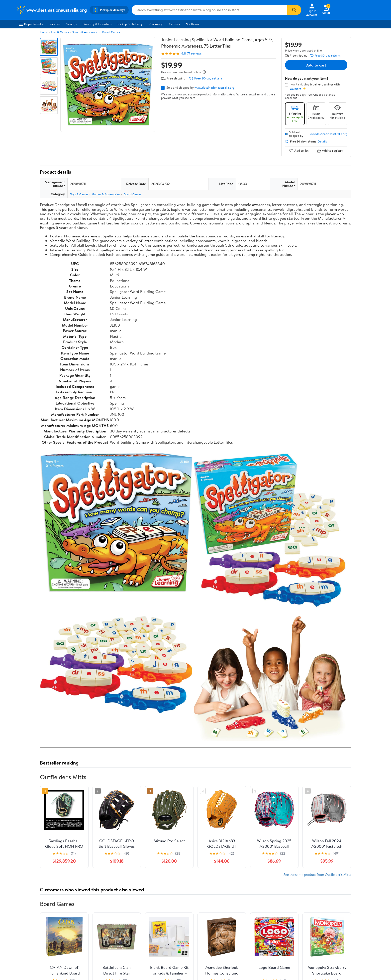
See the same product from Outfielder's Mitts (317, 875)
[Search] (294, 10)
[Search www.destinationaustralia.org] (209, 10)
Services (54, 24)
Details (322, 141)
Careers (174, 24)
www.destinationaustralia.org (214, 87)
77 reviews (194, 53)
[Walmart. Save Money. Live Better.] (51, 10)
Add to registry (330, 151)
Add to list (299, 151)
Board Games (111, 32)
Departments (31, 24)
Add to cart (316, 65)
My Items (192, 24)
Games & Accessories (86, 32)
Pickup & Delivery (130, 24)
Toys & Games (60, 32)
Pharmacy (156, 24)
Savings (71, 24)
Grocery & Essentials (97, 24)
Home (44, 32)
